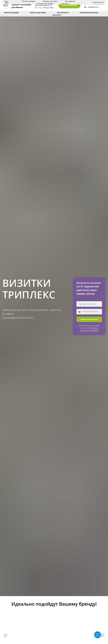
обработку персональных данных (89, 329)
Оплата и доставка (38, 13)
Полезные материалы (89, 13)
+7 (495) (91, 4)
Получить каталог (89, 319)
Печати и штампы (11, 13)
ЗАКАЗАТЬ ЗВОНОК (69, 5)
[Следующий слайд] (103, 635)
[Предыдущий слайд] (5, 635)
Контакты (57, 15)
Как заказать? (63, 13)
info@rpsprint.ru (93, 7)
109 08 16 (99, 4)
